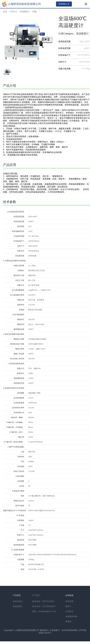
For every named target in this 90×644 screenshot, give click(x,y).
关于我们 (36, 595)
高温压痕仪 (18, 601)
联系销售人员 (64, 4)
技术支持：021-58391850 (44, 606)
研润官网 (69, 601)
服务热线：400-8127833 (43, 601)
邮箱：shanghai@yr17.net (44, 611)
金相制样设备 (71, 616)
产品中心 (13, 12)
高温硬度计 (25, 12)
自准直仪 (69, 611)
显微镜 (68, 621)
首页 (5, 12)
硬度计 (68, 606)
